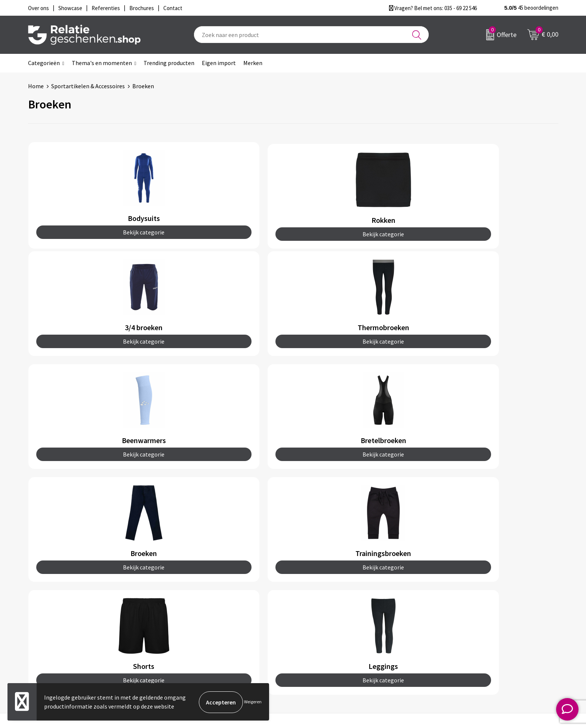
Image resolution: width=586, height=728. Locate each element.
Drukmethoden (190, 625)
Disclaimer (448, 613)
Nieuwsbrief (186, 601)
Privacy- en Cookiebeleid (465, 601)
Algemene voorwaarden (464, 589)
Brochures (315, 613)
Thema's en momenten (102, 63)
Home (36, 86)
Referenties (317, 625)
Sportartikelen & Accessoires (88, 86)
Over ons (182, 589)
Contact (313, 589)
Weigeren (253, 702)
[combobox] (311, 35)
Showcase (315, 601)
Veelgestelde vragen (197, 613)
